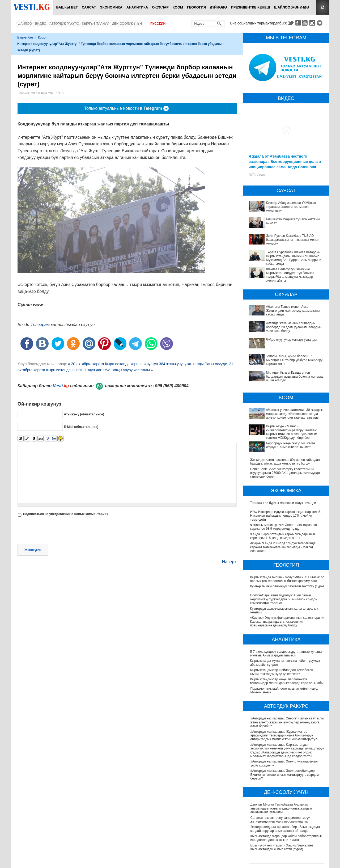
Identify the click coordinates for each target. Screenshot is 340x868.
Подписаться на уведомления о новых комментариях (65, 514)
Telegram (320, 23)
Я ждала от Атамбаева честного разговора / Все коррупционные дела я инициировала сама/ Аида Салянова (285, 162)
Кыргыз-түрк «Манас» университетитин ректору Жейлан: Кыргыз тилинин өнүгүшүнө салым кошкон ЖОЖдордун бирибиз (292, 432)
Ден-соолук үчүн (127, 24)
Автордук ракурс (64, 24)
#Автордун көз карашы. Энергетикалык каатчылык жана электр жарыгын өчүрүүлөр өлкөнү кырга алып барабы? (288, 722)
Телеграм (40, 325)
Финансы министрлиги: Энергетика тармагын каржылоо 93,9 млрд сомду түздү (284, 527)
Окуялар (160, 7)
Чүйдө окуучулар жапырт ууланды (292, 340)
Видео (41, 24)
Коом (178, 7)
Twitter (291, 23)
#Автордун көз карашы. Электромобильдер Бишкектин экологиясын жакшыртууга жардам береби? (285, 775)
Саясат (89, 7)
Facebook (298, 23)
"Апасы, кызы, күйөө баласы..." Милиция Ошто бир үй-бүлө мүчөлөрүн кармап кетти (295, 360)
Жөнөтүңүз (33, 550)
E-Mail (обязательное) (81, 427)
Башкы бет (67, 7)
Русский (158, 24)
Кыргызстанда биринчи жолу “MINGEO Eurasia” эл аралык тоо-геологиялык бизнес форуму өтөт (288, 579)
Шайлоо (25, 24)
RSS (323, 7)
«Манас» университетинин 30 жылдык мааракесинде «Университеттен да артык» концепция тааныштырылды (294, 414)
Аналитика (137, 7)
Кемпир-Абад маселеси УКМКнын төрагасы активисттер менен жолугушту (291, 207)
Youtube (305, 23)
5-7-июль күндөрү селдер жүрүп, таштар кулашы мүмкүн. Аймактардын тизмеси (286, 654)
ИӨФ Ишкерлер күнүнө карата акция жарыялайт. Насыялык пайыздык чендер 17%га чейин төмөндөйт (286, 516)
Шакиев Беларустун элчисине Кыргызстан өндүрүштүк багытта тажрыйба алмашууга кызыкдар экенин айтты (290, 275)
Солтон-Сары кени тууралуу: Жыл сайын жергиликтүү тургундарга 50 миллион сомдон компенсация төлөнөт (284, 599)
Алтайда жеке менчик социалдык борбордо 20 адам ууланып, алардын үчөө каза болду (294, 327)
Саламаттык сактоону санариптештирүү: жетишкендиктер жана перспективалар (280, 820)
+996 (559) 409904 (171, 386)
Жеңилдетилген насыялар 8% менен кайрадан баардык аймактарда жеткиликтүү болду (285, 462)
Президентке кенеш (250, 7)
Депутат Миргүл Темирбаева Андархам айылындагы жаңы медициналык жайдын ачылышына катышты (281, 809)
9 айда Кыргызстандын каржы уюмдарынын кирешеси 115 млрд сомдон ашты (283, 536)
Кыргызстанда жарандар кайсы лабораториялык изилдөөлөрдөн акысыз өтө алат (286, 838)
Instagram (313, 23)
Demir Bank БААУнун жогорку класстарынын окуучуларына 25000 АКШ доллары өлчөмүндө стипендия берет (285, 473)
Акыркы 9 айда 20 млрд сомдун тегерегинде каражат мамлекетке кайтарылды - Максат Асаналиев (283, 547)
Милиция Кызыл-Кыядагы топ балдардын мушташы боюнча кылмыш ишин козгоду (295, 376)
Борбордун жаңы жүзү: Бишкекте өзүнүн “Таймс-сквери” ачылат (291, 445)
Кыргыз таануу (96, 24)
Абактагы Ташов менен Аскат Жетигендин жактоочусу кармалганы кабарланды (293, 311)
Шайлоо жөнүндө (292, 7)
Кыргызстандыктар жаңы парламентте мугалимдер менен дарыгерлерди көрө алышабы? (288, 681)
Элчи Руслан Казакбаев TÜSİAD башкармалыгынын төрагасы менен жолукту (293, 240)
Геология (196, 7)
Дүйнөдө (218, 7)
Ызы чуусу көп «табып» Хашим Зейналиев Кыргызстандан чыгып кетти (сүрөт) (282, 848)
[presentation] (58, 531)
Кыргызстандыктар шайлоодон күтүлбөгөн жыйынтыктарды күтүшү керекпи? (282, 672)
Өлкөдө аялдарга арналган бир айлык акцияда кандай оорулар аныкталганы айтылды (285, 829)
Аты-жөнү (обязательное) (84, 414)
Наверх (229, 562)
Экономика (111, 7)
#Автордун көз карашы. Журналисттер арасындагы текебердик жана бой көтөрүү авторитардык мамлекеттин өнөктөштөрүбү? (284, 736)
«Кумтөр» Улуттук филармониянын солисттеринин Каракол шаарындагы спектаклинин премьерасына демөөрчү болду (284, 622)
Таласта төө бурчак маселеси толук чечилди (283, 503)
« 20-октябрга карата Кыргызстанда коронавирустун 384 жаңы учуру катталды (136, 364)
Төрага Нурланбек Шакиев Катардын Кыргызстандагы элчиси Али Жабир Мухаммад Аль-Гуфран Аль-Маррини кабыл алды (294, 258)
